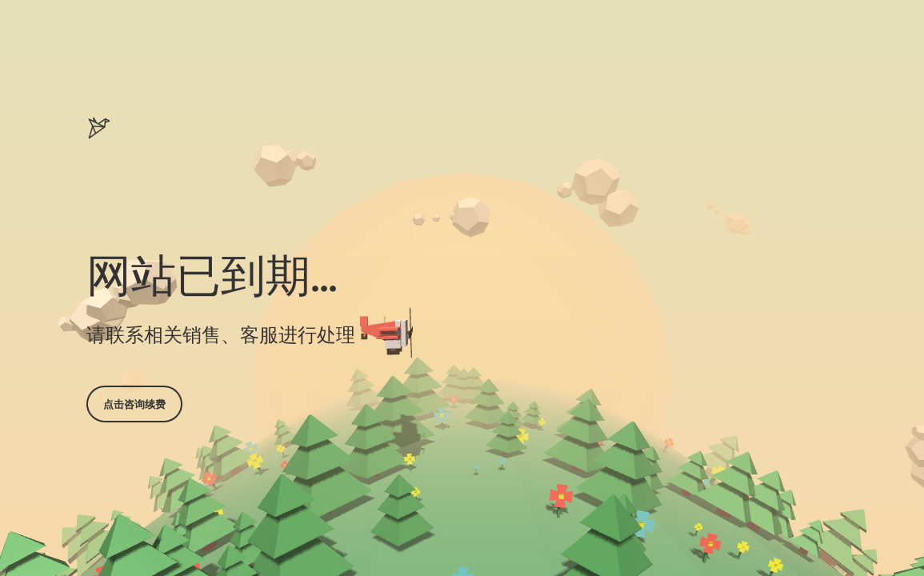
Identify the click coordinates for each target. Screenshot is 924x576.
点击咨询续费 (134, 404)
